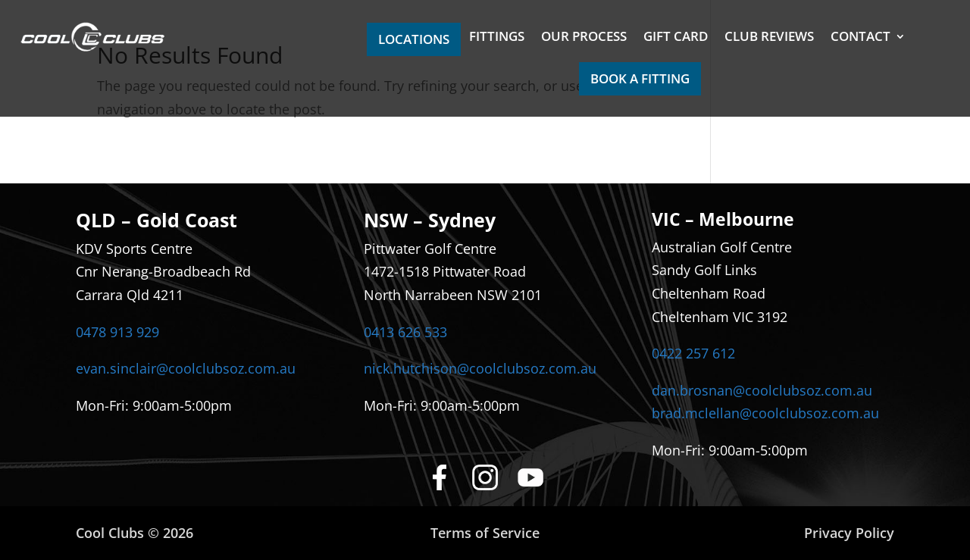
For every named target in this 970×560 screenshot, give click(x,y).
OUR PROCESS (584, 38)
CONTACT (860, 38)
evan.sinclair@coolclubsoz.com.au (186, 368)
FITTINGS (497, 38)
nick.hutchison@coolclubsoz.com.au (480, 368)
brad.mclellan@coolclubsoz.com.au (765, 413)
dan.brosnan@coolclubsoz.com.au (762, 390)
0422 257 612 (693, 353)
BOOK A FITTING (640, 78)
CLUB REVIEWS (769, 38)
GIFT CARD (676, 38)
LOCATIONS (414, 39)
